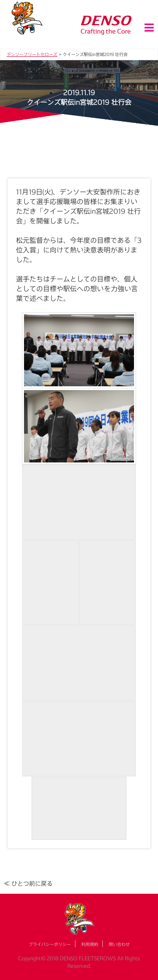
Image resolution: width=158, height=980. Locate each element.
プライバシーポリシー (50, 944)
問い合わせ (119, 944)
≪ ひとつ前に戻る (28, 883)
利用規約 (90, 944)
